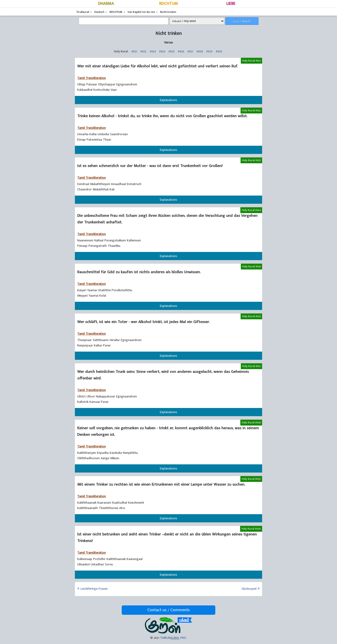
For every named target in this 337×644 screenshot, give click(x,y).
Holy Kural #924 (251, 210)
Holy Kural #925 (251, 266)
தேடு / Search (242, 22)
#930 (219, 51)
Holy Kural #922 (251, 110)
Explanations (168, 100)
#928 (200, 51)
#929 (209, 51)
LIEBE (231, 4)
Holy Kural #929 (251, 479)
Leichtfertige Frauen (94, 589)
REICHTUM (168, 4)
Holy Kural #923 (251, 160)
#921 (134, 51)
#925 (172, 51)
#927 (190, 51)
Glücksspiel (249, 589)
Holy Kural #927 (251, 366)
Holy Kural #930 (251, 529)
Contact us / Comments (169, 610)
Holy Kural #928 (251, 422)
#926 (181, 51)
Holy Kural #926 (251, 316)
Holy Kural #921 (251, 61)
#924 (162, 51)
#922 (143, 51)
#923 (153, 51)
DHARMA (106, 4)
